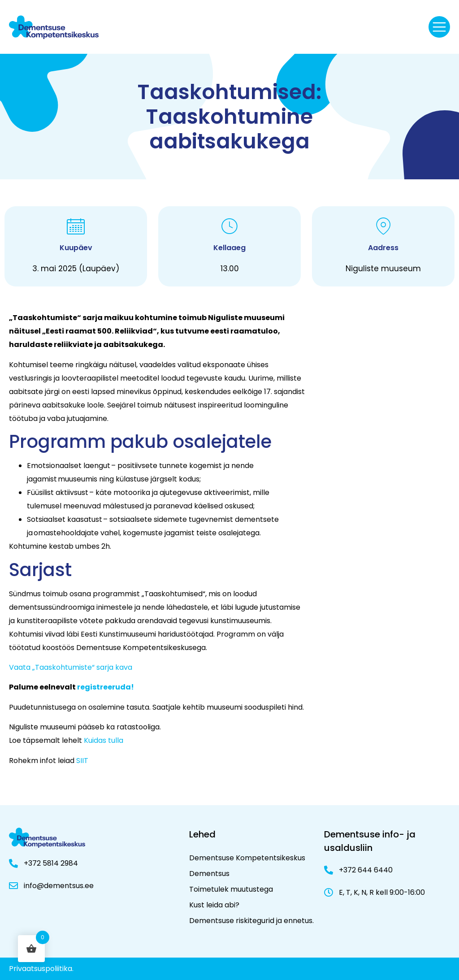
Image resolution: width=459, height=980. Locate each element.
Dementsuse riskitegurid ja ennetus (251, 921)
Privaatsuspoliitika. (41, 969)
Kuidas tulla (104, 740)
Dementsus (209, 874)
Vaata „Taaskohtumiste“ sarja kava (71, 667)
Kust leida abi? (214, 905)
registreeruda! (106, 687)
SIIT (82, 761)
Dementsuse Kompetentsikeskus (247, 858)
